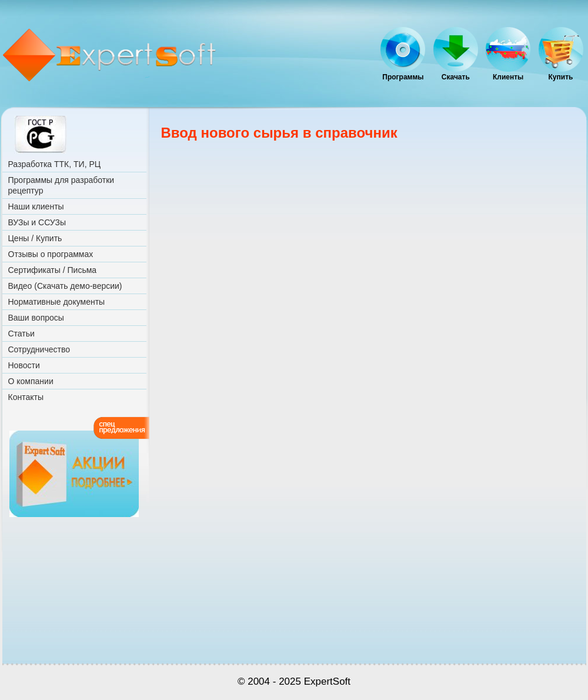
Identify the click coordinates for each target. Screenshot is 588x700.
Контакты (26, 397)
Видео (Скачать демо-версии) (65, 286)
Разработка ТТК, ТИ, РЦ (55, 164)
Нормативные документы (57, 302)
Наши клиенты (36, 206)
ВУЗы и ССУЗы (37, 222)
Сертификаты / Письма (53, 270)
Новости (24, 365)
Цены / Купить (35, 238)
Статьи (21, 334)
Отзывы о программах (51, 254)
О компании (31, 381)
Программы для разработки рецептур (61, 185)
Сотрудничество (39, 349)
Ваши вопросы (36, 318)
